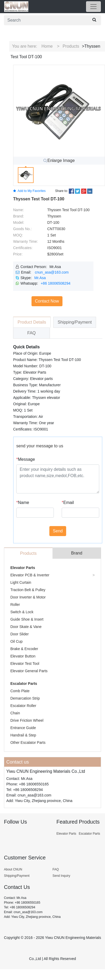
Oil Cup (16, 641)
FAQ (56, 869)
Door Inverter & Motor (28, 597)
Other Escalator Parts (28, 743)
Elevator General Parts (29, 671)
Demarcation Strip (25, 698)
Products (71, 46)
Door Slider (19, 634)
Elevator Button (23, 656)
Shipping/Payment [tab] (75, 322)
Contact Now (47, 301)
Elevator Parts (23, 568)
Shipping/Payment (17, 876)
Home (47, 46)
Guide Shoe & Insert (27, 619)
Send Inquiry (61, 876)
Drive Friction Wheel (27, 720)
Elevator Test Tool (25, 664)
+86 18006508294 (56, 283)
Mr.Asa (40, 278)
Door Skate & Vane (26, 627)
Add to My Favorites (29, 191)
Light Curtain (21, 582)
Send (58, 531)
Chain (15, 713)
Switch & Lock (22, 612)
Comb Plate (20, 691)
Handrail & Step (23, 735)
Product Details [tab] (32, 322)
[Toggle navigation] (93, 7)
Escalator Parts (24, 684)
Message (26, 459)
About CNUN (13, 869)
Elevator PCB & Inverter (30, 575)
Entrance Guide (23, 728)
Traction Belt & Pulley (28, 590)
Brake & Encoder (24, 649)
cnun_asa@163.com (52, 272)
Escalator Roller (23, 706)
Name (23, 503)
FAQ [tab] (31, 333)
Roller (15, 605)
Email (68, 503)
